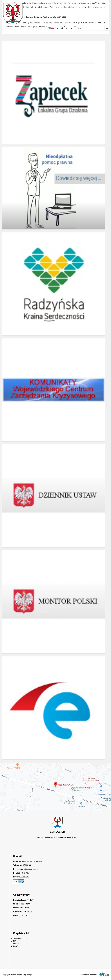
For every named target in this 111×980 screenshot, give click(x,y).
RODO (16, 946)
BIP (15, 941)
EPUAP (16, 944)
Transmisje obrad (20, 939)
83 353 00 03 (25, 865)
